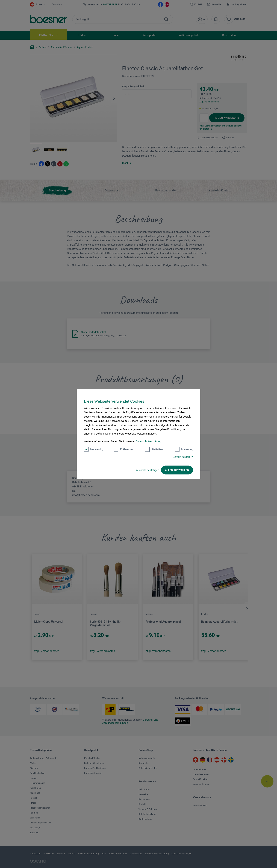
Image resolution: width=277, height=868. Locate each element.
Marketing (184, 449)
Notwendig (93, 449)
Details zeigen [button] (183, 457)
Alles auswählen (177, 470)
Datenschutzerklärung (148, 441)
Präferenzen (124, 449)
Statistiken (155, 449)
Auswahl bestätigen (148, 470)
